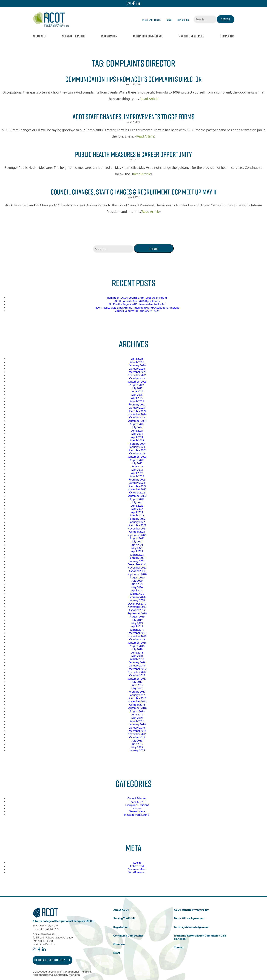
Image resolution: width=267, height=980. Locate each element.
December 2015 (137, 731)
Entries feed (137, 866)
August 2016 (137, 711)
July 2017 (137, 682)
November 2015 (137, 734)
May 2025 (137, 395)
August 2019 (137, 616)
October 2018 (137, 639)
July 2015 (137, 740)
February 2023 (137, 479)
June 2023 (137, 466)
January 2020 (137, 600)
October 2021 (137, 532)
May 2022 (137, 509)
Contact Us (183, 20)
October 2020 (137, 571)
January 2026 (137, 369)
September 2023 (137, 457)
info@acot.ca (48, 944)
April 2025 (137, 398)
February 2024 (137, 444)
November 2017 (137, 672)
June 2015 (137, 744)
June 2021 (137, 545)
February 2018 (137, 662)
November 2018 (137, 636)
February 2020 (137, 597)
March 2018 (137, 659)
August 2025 (137, 385)
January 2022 (137, 522)
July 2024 (137, 427)
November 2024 (137, 414)
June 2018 (137, 652)
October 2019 (137, 610)
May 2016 (137, 718)
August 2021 (137, 538)
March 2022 (137, 515)
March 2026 (137, 362)
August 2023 (137, 460)
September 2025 (137, 381)
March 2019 (137, 630)
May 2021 (137, 548)
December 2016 (137, 698)
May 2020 (137, 587)
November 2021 (137, 528)
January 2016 (137, 728)
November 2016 (137, 701)
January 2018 (137, 665)
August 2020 (137, 577)
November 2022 (137, 489)
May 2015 (137, 747)
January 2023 (137, 483)
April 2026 (137, 359)
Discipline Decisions (137, 805)
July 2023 (137, 463)
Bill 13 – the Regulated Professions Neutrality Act (137, 304)
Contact (179, 947)
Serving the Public (74, 36)
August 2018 (137, 646)
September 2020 (137, 574)
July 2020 (137, 581)
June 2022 (137, 506)
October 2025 (137, 378)
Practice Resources (191, 36)
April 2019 (137, 626)
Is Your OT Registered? (52, 960)
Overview (119, 944)
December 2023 (137, 450)
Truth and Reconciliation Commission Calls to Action (200, 937)
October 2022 (137, 492)
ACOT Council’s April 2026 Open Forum (137, 301)
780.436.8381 (48, 934)
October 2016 (137, 705)
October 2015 (137, 737)
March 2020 (137, 594)
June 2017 (137, 685)
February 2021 (137, 558)
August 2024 (137, 424)
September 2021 (137, 535)
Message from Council (137, 815)
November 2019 (137, 607)
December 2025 (137, 372)
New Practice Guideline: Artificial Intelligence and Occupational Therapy (137, 308)
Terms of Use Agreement (189, 918)
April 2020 (137, 590)
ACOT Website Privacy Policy (191, 910)
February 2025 (137, 404)
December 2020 (137, 564)
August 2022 (137, 499)
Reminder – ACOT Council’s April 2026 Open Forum (137, 298)
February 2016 (137, 724)
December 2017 (137, 669)
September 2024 (137, 421)
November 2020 (137, 567)
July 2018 (137, 649)
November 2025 (137, 375)
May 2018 (137, 656)
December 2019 (137, 603)
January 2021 (137, 561)
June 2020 (137, 584)
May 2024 (137, 434)
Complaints (227, 36)
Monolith (74, 975)
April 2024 (137, 437)
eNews (137, 808)
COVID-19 (137, 801)
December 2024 (137, 411)
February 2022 (137, 519)
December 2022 (137, 486)
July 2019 (137, 620)
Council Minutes (137, 798)
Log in (137, 863)
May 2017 (137, 688)
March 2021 (137, 554)
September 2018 (137, 643)
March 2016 (137, 721)
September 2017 (137, 679)
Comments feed (137, 869)
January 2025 (137, 408)
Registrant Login (152, 20)
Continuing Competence (148, 36)
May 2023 (137, 470)
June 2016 (137, 714)
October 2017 (137, 675)
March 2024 (137, 440)
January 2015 (137, 750)
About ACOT (39, 36)
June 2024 (137, 430)
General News (137, 811)
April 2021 (137, 551)
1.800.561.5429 (64, 937)
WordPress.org (137, 872)
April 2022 (137, 512)
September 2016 (137, 708)
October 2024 (137, 417)
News (169, 20)
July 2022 (137, 502)
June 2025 (137, 391)
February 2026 (137, 365)
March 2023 (137, 476)
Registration (109, 36)
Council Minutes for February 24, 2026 (137, 311)
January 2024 (137, 447)
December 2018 (137, 633)
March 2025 (137, 401)
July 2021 (137, 541)
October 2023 (137, 453)
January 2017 (137, 695)
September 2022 (137, 496)
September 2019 (137, 613)
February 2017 (137, 691)
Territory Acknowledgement (191, 927)
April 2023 (137, 473)
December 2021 (137, 525)
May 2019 (137, 623)
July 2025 (137, 388)
